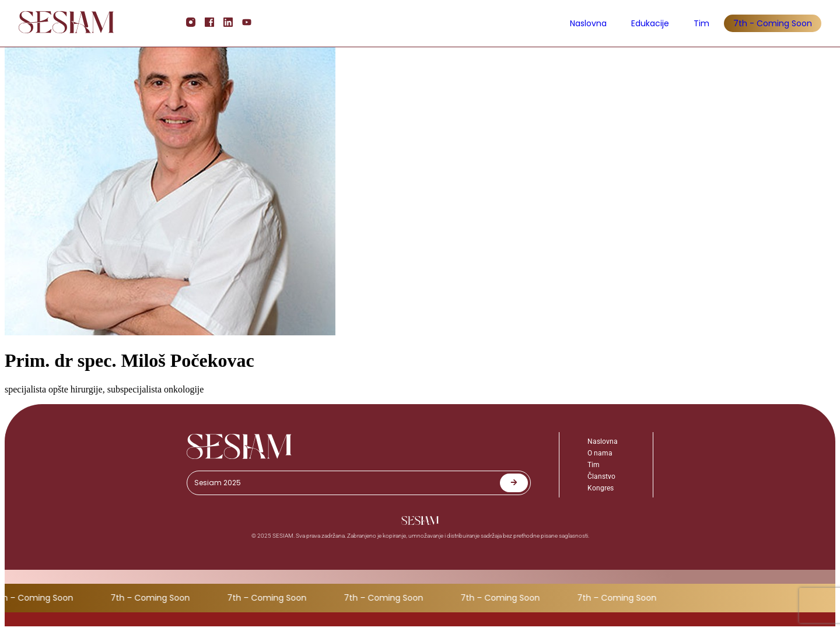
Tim (701, 23)
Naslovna (588, 23)
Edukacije (650, 23)
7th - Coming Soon (773, 23)
